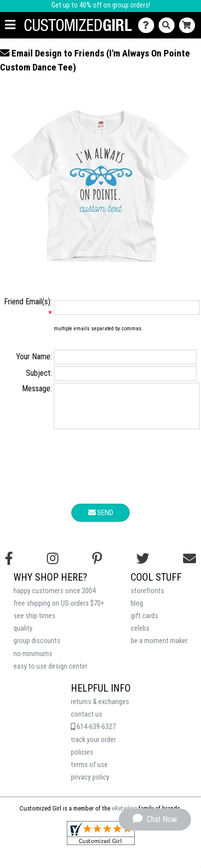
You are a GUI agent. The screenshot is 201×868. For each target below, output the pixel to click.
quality (23, 636)
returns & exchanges (100, 709)
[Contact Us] (148, 25)
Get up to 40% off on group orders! (101, 5)
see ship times (34, 623)
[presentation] (101, 476)
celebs (140, 636)
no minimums (33, 661)
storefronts (147, 598)
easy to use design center (50, 674)
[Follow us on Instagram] (53, 566)
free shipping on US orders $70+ (59, 611)
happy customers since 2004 (55, 598)
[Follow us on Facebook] (9, 566)
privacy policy (90, 785)
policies (82, 760)
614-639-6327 (93, 734)
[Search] (169, 25)
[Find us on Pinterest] (97, 566)
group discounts (37, 648)
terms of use (89, 772)
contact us (87, 722)
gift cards (144, 623)
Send (101, 520)
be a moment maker (159, 648)
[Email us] (190, 566)
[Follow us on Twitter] (143, 566)
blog (137, 611)
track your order (93, 747)
